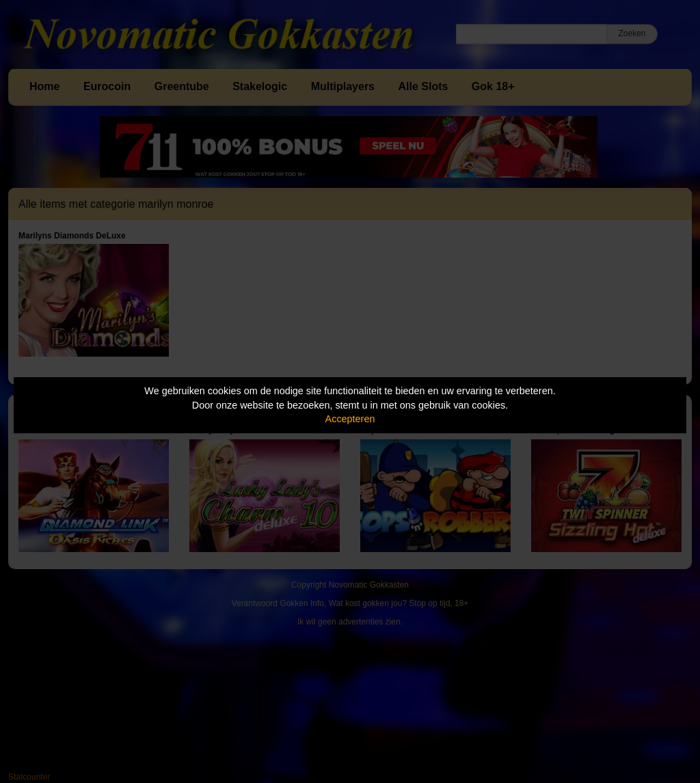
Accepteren (350, 419)
